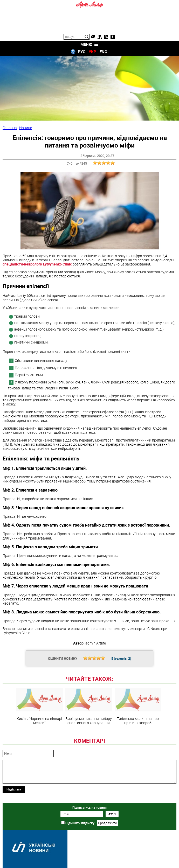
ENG (103, 52)
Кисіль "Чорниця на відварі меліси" (39, 706)
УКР (92, 52)
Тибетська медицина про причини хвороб (138, 706)
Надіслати (14, 789)
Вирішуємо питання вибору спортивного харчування (89, 706)
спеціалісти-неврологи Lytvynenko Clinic (37, 264)
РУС (82, 52)
